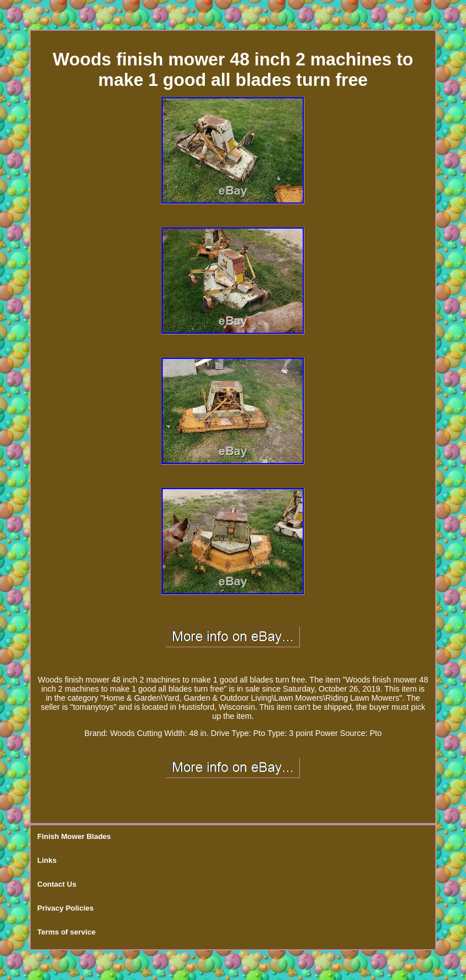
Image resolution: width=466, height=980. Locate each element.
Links (47, 860)
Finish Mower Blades (74, 836)
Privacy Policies (66, 908)
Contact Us (57, 884)
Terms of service (67, 932)
